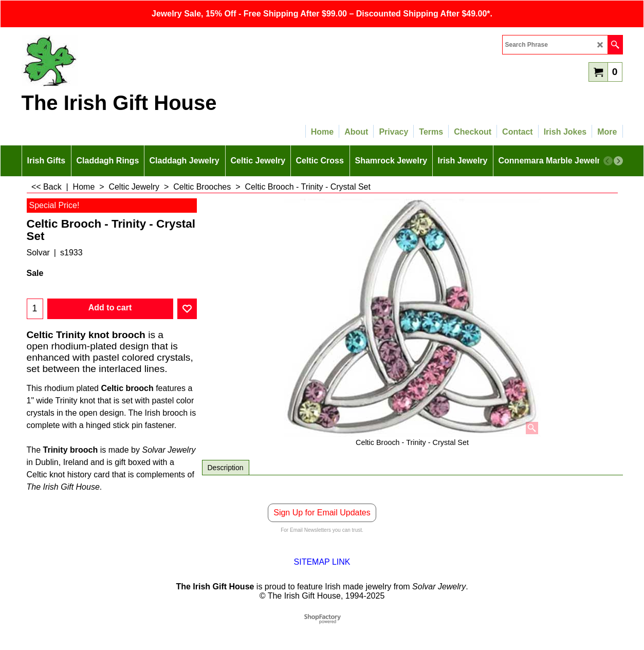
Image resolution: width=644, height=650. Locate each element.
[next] (618, 161)
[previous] (608, 161)
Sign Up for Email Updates (322, 513)
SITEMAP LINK (322, 562)
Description (226, 468)
